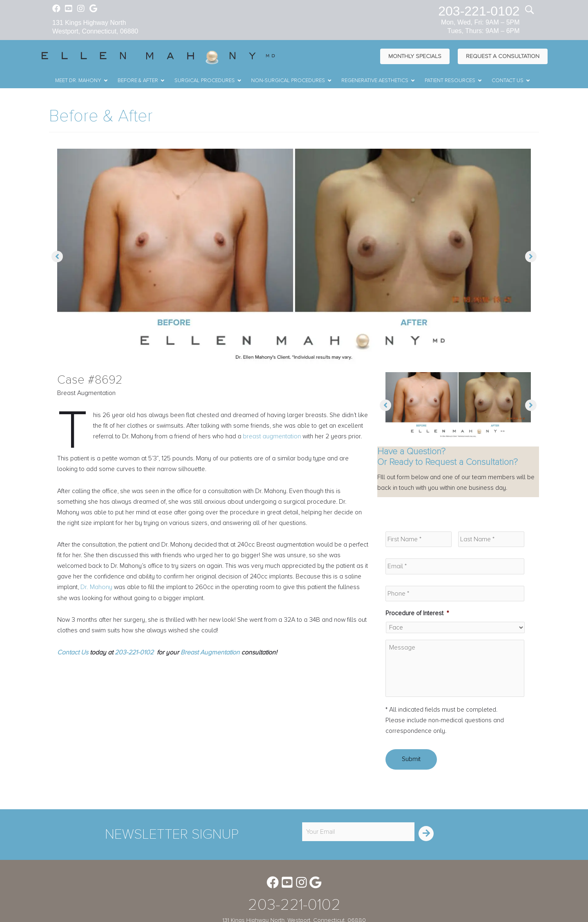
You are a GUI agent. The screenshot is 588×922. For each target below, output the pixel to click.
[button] (57, 257)
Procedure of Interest (418, 614)
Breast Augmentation (210, 668)
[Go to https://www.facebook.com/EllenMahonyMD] (56, 9)
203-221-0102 (479, 11)
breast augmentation (302, 438)
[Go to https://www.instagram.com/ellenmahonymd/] (81, 9)
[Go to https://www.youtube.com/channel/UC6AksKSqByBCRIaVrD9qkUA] (69, 9)
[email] (358, 842)
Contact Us (73, 668)
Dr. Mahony (97, 601)
